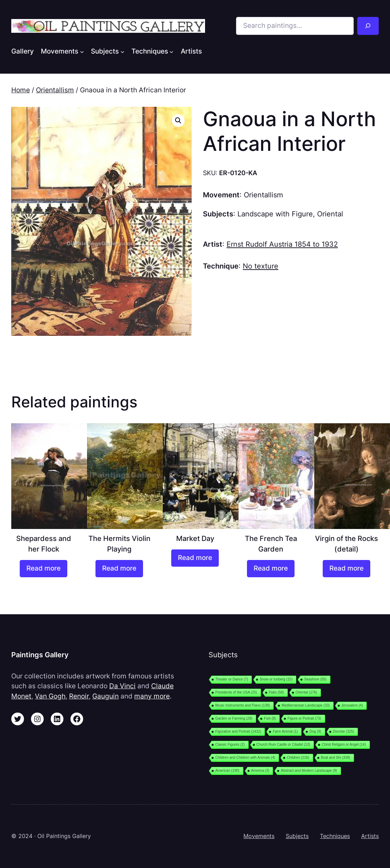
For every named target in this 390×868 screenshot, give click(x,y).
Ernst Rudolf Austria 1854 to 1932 (282, 244)
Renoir (79, 696)
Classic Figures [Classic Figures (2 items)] (230, 744)
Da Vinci (122, 686)
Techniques (335, 836)
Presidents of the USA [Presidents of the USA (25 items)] (236, 692)
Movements (259, 836)
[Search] (368, 26)
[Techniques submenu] (171, 51)
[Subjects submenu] (122, 51)
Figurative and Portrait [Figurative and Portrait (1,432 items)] (238, 731)
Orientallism (55, 90)
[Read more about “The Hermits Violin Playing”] (119, 569)
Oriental (330, 214)
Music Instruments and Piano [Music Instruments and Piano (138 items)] (243, 705)
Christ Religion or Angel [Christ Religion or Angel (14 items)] (344, 744)
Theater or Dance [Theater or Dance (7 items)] (232, 679)
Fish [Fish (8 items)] (270, 718)
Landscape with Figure (275, 214)
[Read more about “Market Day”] (195, 558)
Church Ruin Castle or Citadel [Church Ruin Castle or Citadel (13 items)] (283, 744)
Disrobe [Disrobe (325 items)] (344, 731)
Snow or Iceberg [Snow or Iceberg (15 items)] (276, 679)
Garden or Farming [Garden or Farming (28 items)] (234, 718)
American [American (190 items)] (227, 771)
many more (152, 696)
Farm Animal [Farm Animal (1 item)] (285, 731)
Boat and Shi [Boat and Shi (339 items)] (336, 758)
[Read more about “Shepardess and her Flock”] (43, 569)
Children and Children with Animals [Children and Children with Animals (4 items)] (245, 758)
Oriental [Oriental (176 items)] (306, 692)
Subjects (297, 836)
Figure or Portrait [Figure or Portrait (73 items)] (304, 718)
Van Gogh (50, 696)
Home (21, 90)
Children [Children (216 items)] (298, 758)
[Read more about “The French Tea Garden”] (271, 569)
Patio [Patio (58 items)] (276, 692)
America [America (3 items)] (260, 771)
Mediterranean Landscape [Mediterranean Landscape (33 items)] (306, 705)
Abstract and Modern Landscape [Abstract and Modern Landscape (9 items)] (309, 771)
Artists (370, 836)
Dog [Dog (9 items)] (315, 731)
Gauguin (106, 696)
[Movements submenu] (82, 51)
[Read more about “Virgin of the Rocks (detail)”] (346, 569)
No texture (261, 266)
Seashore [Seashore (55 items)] (315, 679)
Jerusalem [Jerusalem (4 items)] (352, 705)
